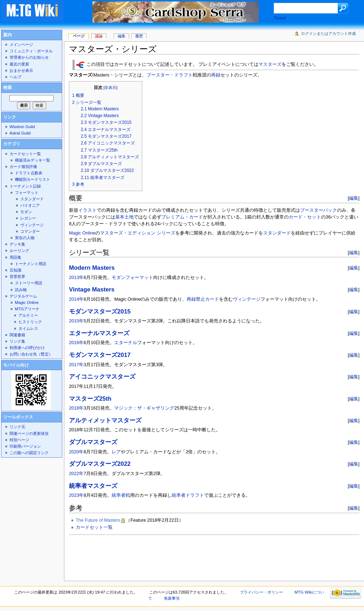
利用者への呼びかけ (27, 348)
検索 (7, 88)
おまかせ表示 (21, 70)
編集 (354, 198)
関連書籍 (17, 335)
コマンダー (30, 231)
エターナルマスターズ (99, 333)
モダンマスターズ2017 (100, 355)
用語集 (15, 257)
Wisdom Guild (22, 127)
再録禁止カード (203, 299)
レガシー (28, 218)
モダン (119, 278)
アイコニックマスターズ (102, 377)
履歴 (139, 36)
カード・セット (305, 217)
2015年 (76, 321)
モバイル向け (16, 365)
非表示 (110, 88)
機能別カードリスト (33, 179)
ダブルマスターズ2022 (100, 464)
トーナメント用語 (31, 264)
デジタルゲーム (23, 296)
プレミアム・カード (182, 217)
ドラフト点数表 (29, 173)
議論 (99, 36)
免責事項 (172, 598)
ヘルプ (15, 77)
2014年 (76, 299)
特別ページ (19, 440)
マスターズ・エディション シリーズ (138, 233)
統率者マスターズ (93, 486)
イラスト (87, 210)
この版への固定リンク (29, 453)
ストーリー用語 (29, 283)
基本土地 (124, 217)
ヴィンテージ (247, 299)
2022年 (76, 474)
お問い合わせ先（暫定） (31, 354)
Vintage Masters (92, 289)
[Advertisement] (198, 556)
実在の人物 (25, 238)
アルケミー (28, 315)
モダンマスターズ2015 (100, 312)
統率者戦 (121, 495)
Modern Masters (92, 268)
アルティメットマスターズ (105, 420)
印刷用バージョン (25, 446)
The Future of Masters (98, 520)
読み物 (21, 290)
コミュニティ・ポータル (31, 51)
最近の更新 (19, 64)
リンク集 (17, 341)
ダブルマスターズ (93, 442)
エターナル (126, 343)
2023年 (76, 495)
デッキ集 (17, 244)
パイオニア (30, 205)
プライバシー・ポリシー (261, 592)
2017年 (76, 365)
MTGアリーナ (27, 309)
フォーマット (139, 278)
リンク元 (17, 427)
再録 (216, 75)
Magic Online (82, 233)
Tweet (280, 18)
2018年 (76, 408)
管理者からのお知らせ (29, 57)
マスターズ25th (90, 399)
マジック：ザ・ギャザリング (144, 408)
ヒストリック (30, 322)
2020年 (76, 452)
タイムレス (28, 328)
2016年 (76, 343)
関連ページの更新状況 (29, 433)
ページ (79, 36)
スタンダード (277, 233)
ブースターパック (318, 210)
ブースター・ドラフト (170, 75)
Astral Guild (20, 133)
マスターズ (270, 65)
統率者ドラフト (188, 495)
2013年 (76, 278)
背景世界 (17, 276)
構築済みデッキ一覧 (33, 160)
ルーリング (19, 251)
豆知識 (15, 270)
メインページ (21, 44)
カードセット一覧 (94, 527)
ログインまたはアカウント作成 (328, 33)
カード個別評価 (23, 167)
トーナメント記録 (25, 186)
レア (116, 452)
